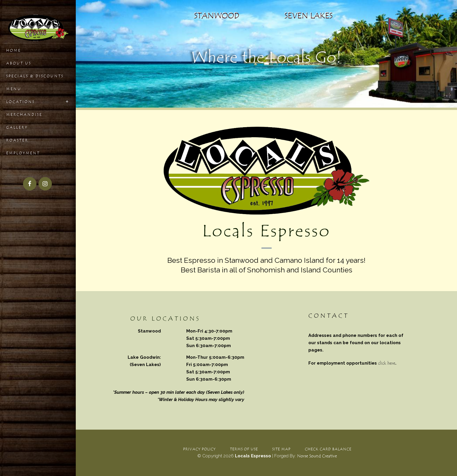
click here (387, 363)
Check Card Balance (328, 449)
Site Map (281, 449)
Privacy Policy (199, 449)
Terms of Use (244, 449)
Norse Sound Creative (317, 456)
